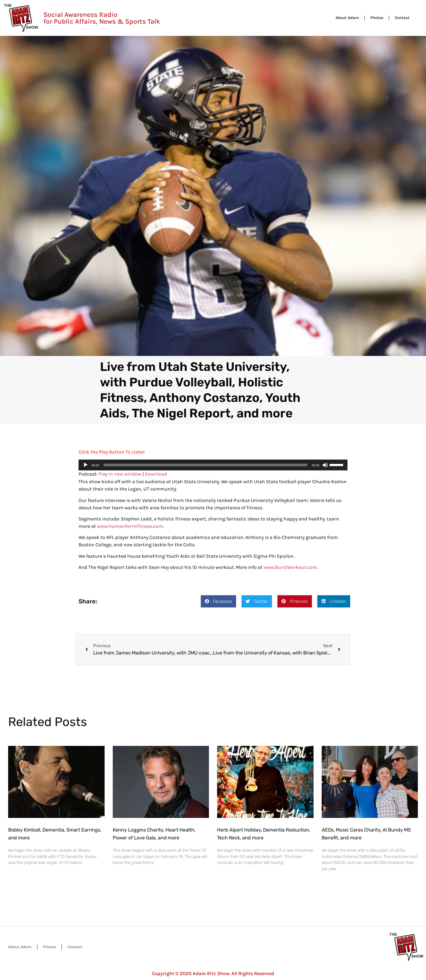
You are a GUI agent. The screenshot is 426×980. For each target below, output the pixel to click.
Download (156, 474)
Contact (402, 18)
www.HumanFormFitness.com (130, 526)
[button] (218, 601)
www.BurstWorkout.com (290, 567)
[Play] (86, 465)
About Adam (347, 18)
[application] (213, 465)
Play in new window (120, 474)
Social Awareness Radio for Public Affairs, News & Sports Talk (102, 18)
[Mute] (325, 465)
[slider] (206, 465)
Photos (377, 18)
